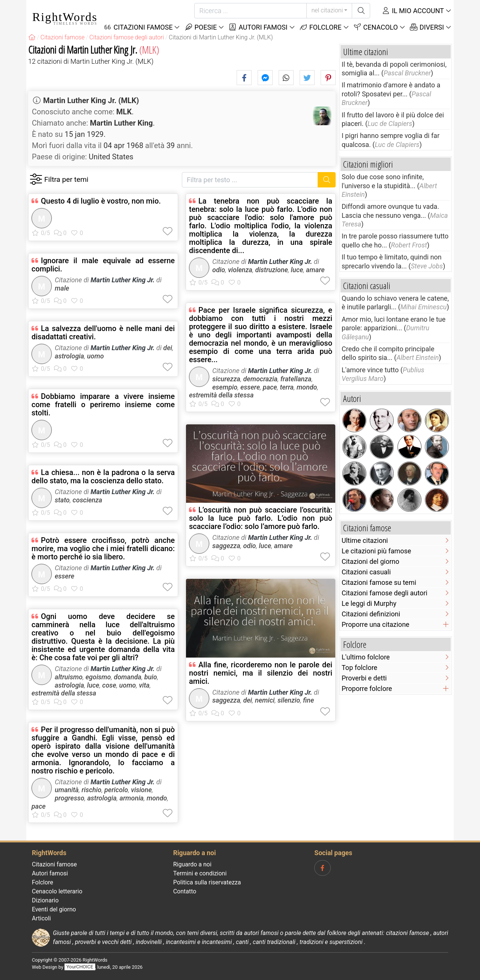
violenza (240, 270)
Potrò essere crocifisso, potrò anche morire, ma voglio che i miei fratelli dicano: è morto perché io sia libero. (103, 548)
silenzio (289, 700)
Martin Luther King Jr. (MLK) (91, 100)
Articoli (41, 918)
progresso (70, 798)
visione (141, 790)
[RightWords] (32, 37)
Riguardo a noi (192, 864)
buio (151, 677)
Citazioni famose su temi (379, 582)
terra (287, 387)
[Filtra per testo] (250, 180)
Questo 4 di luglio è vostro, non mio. (101, 201)
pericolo (116, 790)
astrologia (69, 356)
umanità (67, 790)
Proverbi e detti (364, 678)
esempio (225, 387)
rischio (92, 790)
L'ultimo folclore (366, 657)
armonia (132, 798)
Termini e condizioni (200, 873)
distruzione (272, 270)
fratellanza (296, 379)
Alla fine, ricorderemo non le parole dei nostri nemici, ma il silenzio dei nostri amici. (261, 673)
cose (109, 685)
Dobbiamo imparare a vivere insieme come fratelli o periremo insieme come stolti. (103, 405)
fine (308, 700)
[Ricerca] (250, 11)
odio (219, 270)
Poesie (200, 27)
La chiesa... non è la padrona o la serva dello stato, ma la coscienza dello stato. (103, 477)
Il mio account (413, 11)
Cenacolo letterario (57, 891)
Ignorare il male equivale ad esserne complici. (103, 265)
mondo (157, 798)
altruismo (69, 677)
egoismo (98, 677)
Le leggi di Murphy (369, 603)
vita (144, 685)
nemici (265, 700)
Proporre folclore (367, 689)
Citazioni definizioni (371, 614)
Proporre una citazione (376, 624)
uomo (95, 356)
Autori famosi (258, 27)
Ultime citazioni (365, 540)
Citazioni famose (54, 864)
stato (62, 500)
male (62, 288)
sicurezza (226, 379)
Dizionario (45, 900)
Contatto (185, 891)
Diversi (427, 27)
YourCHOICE (80, 967)
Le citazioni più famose (376, 551)
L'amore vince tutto (370, 370)
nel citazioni (327, 10)
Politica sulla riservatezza (207, 882)
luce (93, 685)
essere (64, 576)
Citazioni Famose (138, 27)
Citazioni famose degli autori (385, 593)
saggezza (226, 546)
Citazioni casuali (366, 572)
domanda (128, 677)
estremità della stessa (64, 693)
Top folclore (359, 668)
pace (39, 806)
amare (315, 270)
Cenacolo (376, 27)
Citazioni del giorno (370, 561)
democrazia (260, 379)
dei (168, 348)
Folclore (320, 27)
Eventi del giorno (54, 909)
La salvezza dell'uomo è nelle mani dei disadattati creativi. (103, 333)
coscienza (88, 500)
